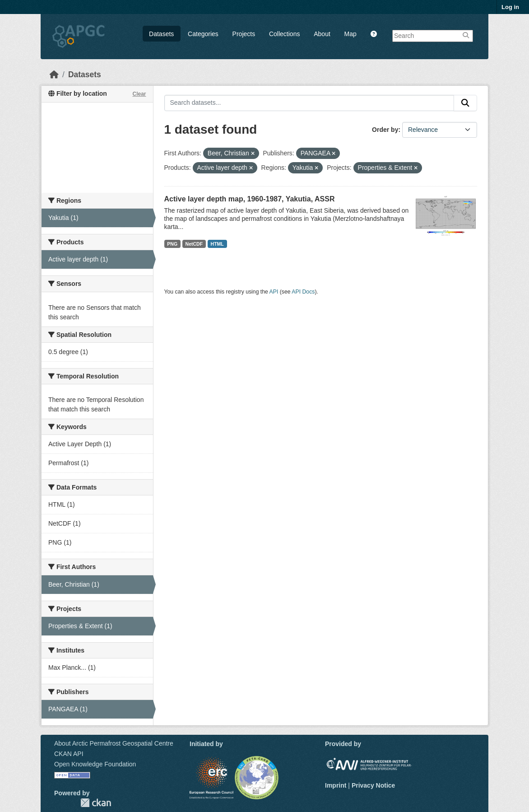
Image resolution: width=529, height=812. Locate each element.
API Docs (303, 292)
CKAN (96, 803)
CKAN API (69, 754)
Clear (139, 94)
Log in (510, 7)
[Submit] (465, 103)
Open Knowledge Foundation (95, 764)
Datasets (161, 34)
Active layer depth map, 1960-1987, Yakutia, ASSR (250, 199)
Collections (284, 34)
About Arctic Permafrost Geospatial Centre (114, 743)
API (274, 292)
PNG (172, 244)
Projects (244, 34)
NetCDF (194, 244)
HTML (217, 244)
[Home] (54, 75)
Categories (203, 34)
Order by (385, 130)
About (322, 34)
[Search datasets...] (309, 103)
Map (350, 34)
